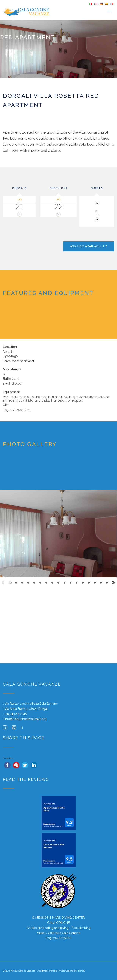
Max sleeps (12, 369)
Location (10, 347)
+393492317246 (16, 714)
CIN (6, 405)
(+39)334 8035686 (59, 938)
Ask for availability (89, 246)
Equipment (12, 392)
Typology (10, 356)
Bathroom (11, 379)
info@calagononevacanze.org (26, 719)
